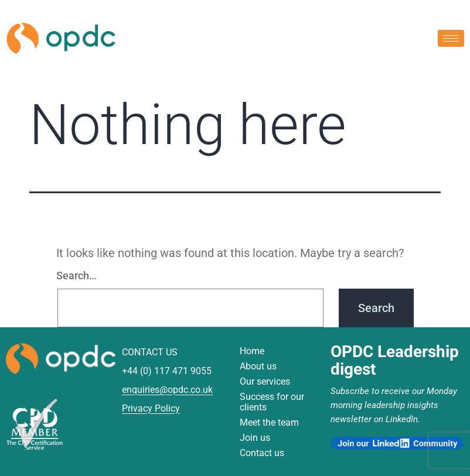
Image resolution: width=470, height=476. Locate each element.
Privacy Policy (151, 408)
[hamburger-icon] (451, 38)
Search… (76, 275)
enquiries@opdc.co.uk (167, 390)
